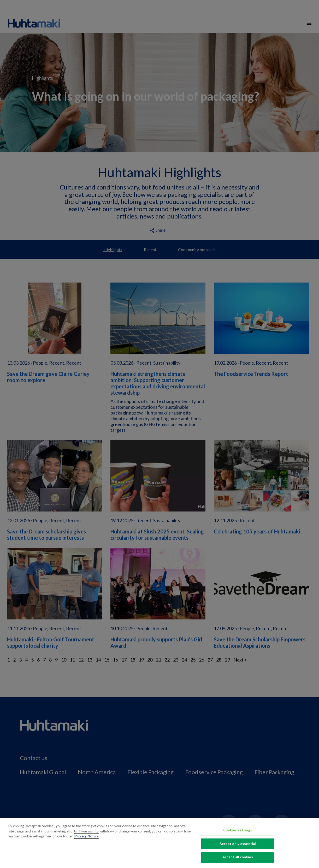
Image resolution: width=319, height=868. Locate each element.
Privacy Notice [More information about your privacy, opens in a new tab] (87, 836)
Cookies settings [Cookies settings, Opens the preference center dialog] (238, 830)
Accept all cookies (238, 857)
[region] (159, 843)
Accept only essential (238, 844)
